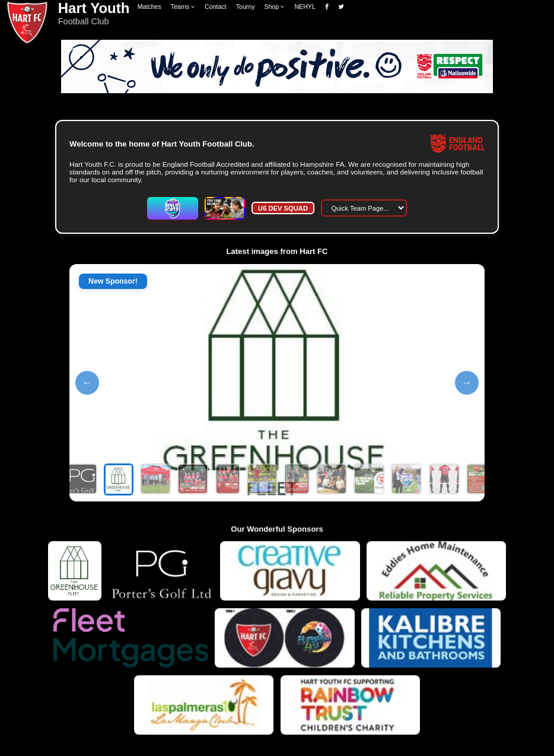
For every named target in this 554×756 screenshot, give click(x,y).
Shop (275, 7)
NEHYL (305, 7)
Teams (183, 7)
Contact (216, 7)
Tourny (246, 7)
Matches (149, 7)
